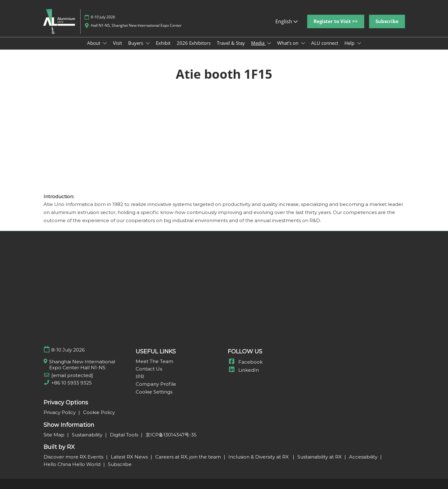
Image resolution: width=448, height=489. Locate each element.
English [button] (287, 21)
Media (258, 43)
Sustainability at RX (320, 457)
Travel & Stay (231, 43)
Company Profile (156, 384)
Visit (117, 43)
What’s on (288, 43)
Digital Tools (125, 435)
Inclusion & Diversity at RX (260, 457)
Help (350, 43)
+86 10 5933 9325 (72, 383)
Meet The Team (154, 361)
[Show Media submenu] (269, 43)
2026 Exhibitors (194, 43)
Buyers (136, 43)
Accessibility (364, 457)
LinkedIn (243, 370)
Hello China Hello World (73, 464)
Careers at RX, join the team (189, 457)
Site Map (55, 435)
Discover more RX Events (74, 457)
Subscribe (120, 464)
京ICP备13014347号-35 (171, 435)
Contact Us (149, 369)
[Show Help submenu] (359, 43)
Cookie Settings (154, 392)
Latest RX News (130, 457)
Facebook (245, 362)
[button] (336, 21)
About (94, 43)
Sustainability (88, 435)
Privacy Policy (60, 412)
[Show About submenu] (105, 43)
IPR (140, 377)
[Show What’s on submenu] (303, 43)
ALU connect (325, 43)
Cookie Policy (99, 412)
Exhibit (163, 43)
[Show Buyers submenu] (148, 43)
